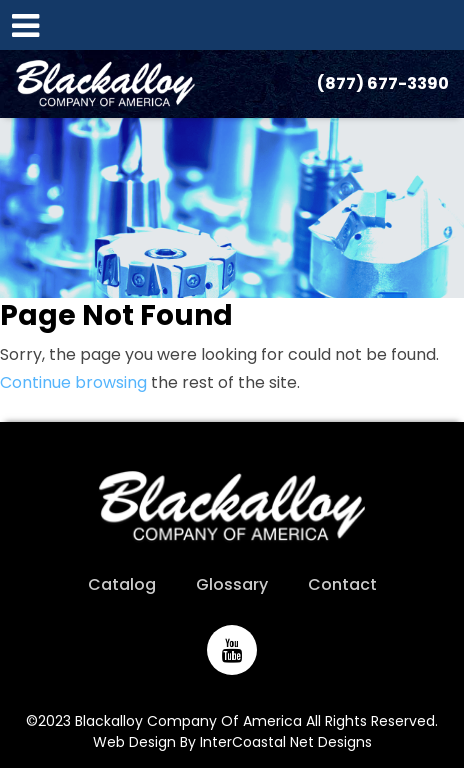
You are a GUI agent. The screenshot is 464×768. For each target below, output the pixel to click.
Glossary (232, 584)
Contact (342, 584)
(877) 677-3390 (383, 83)
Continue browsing (73, 382)
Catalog (122, 584)
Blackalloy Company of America (105, 84)
